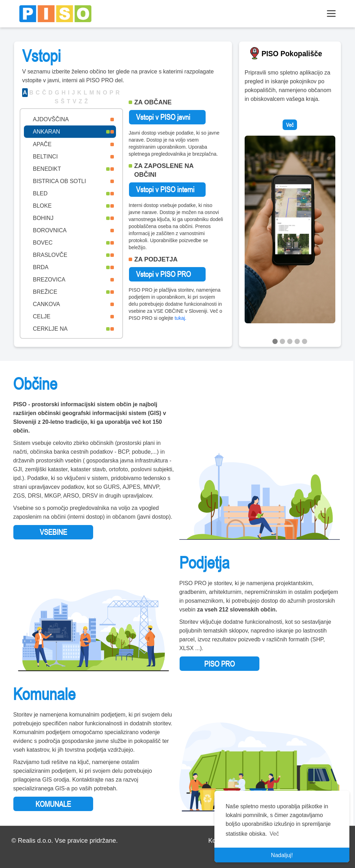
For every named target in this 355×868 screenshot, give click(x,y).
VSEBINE (53, 532)
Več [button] (274, 834)
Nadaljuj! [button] (282, 855)
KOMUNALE (53, 804)
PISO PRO (220, 664)
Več (290, 125)
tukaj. (180, 318)
